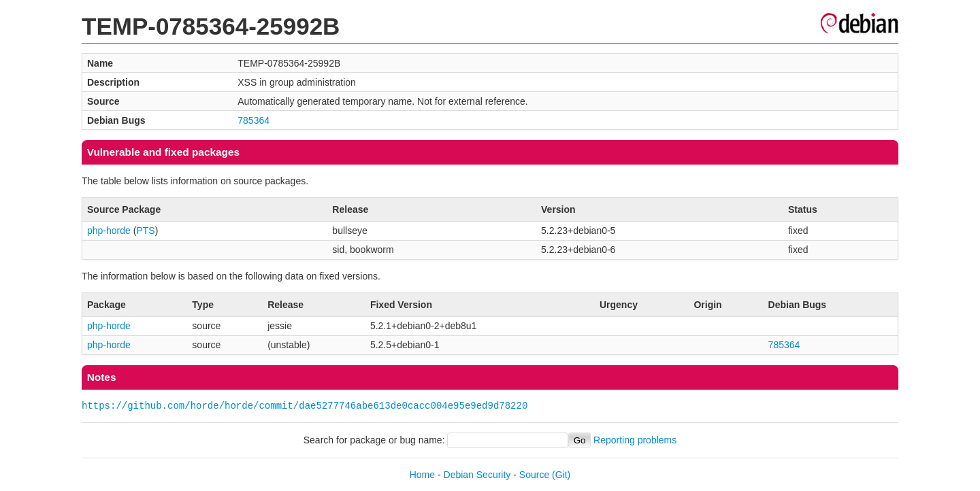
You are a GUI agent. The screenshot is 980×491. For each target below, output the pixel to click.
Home (422, 475)
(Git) (561, 475)
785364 (254, 120)
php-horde (109, 231)
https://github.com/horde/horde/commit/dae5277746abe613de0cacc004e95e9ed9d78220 (305, 406)
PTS (145, 231)
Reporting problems (635, 440)
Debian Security (477, 475)
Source (534, 475)
